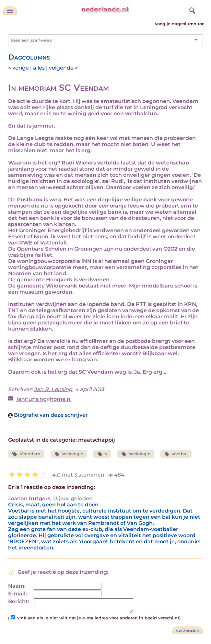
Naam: (17, 586)
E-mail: (18, 594)
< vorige (18, 68)
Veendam (26, 454)
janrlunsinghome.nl (44, 399)
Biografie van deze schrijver (48, 415)
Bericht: (19, 601)
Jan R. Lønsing (53, 389)
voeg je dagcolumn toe (180, 24)
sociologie (69, 454)
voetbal (176, 454)
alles (39, 68)
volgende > (63, 68)
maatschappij (97, 440)
